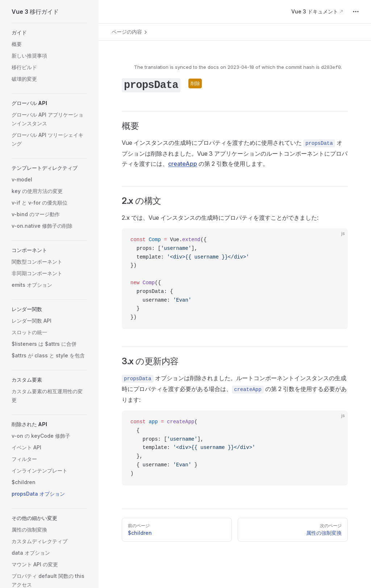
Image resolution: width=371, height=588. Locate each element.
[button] (49, 33)
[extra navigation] (356, 12)
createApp (183, 164)
